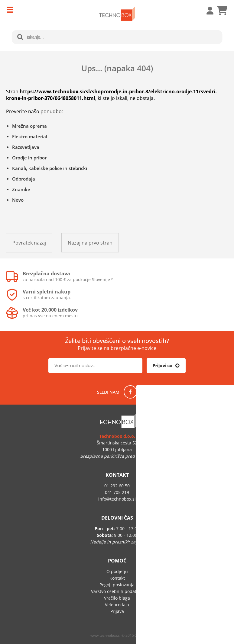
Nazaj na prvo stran (90, 243)
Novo (18, 200)
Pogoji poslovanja (117, 585)
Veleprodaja (117, 605)
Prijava (207, 11)
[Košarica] (222, 11)
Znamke (21, 189)
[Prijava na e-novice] (166, 366)
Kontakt (117, 578)
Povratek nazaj (29, 243)
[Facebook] (130, 392)
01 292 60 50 (117, 486)
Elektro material (30, 136)
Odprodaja (24, 179)
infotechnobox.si (117, 499)
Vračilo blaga (117, 598)
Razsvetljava (26, 147)
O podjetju (117, 571)
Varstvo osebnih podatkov (117, 591)
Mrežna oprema (29, 126)
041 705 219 (117, 492)
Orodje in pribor (29, 158)
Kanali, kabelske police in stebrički (50, 168)
